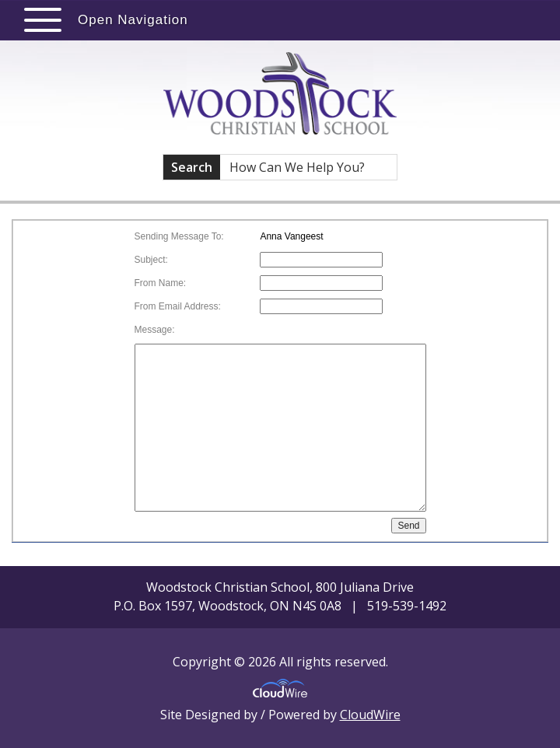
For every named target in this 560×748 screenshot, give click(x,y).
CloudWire (370, 715)
